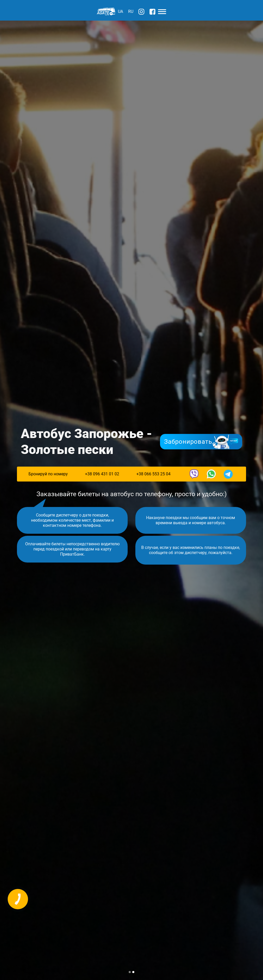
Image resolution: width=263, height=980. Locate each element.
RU (131, 11)
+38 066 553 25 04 (153, 474)
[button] (130, 972)
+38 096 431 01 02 (102, 474)
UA (120, 11)
